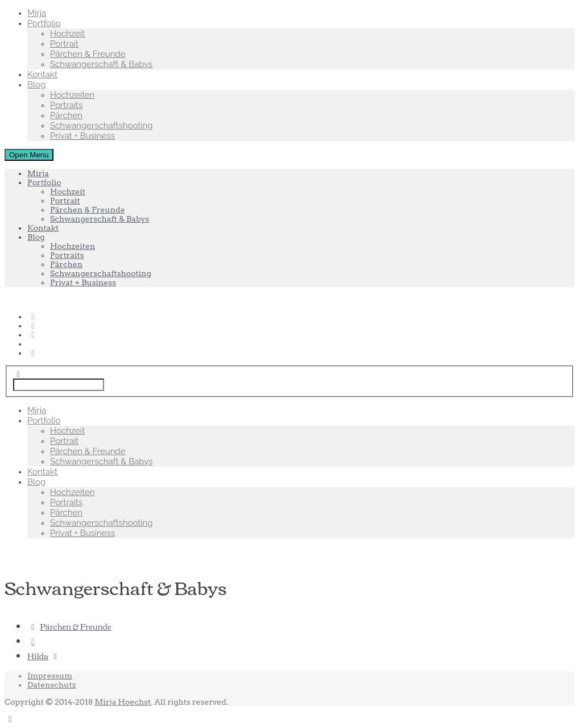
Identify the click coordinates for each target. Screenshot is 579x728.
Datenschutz (51, 685)
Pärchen (66, 115)
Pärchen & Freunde (88, 54)
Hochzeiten (73, 95)
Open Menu (29, 155)
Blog (36, 85)
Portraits (66, 105)
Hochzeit (67, 34)
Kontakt (42, 74)
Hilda (38, 656)
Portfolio (44, 23)
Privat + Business (82, 136)
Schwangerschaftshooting (102, 126)
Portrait (64, 44)
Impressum (50, 676)
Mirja (37, 13)
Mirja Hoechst (123, 702)
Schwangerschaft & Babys (101, 64)
